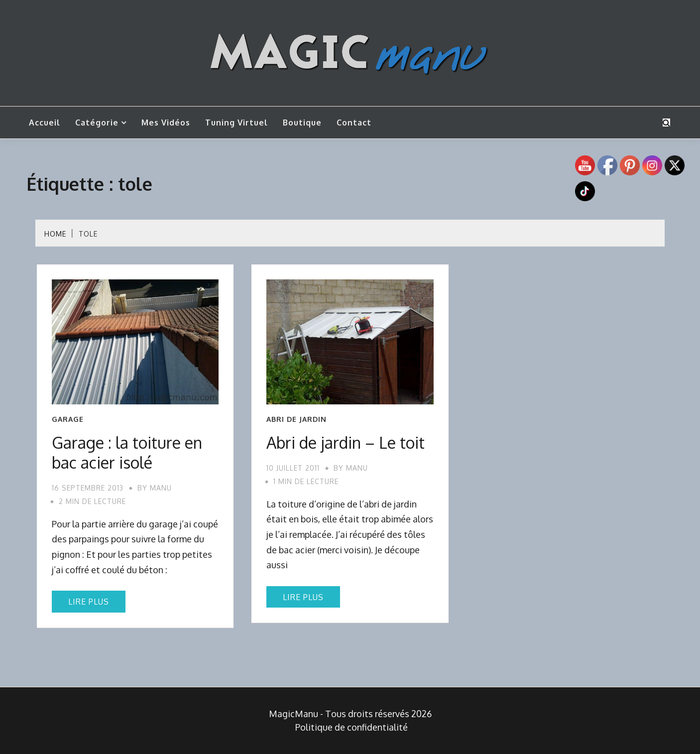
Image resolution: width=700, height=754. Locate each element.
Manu (161, 488)
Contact (354, 123)
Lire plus (89, 602)
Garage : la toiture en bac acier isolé (127, 452)
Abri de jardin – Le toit (346, 442)
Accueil (45, 123)
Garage (68, 419)
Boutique (302, 123)
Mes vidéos (166, 123)
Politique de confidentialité (351, 727)
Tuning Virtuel (236, 123)
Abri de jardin (296, 419)
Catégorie (97, 123)
